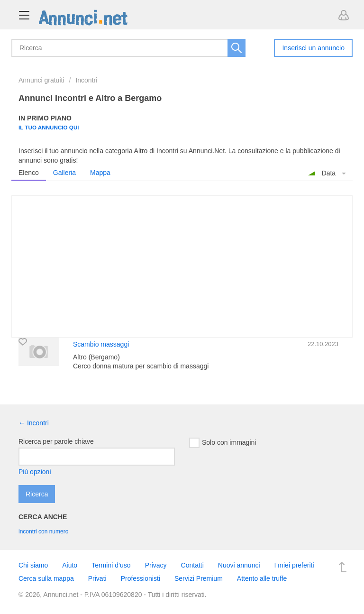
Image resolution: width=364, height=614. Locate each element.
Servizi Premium (199, 578)
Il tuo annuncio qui (49, 127)
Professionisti (141, 578)
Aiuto (70, 565)
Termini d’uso (111, 565)
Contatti (192, 565)
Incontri (86, 80)
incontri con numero (43, 532)
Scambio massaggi (101, 344)
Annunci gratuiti (41, 80)
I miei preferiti (294, 565)
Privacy (156, 565)
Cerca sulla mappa (46, 578)
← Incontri (34, 423)
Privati (97, 578)
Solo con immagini (223, 443)
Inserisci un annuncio (313, 48)
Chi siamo (33, 565)
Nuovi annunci (239, 565)
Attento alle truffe (262, 578)
